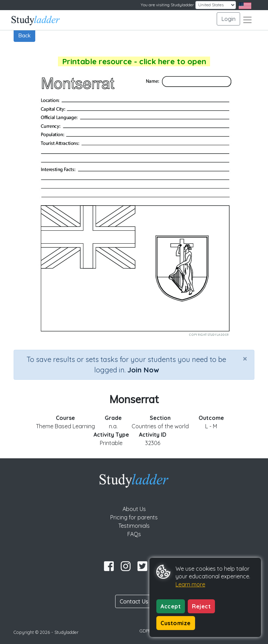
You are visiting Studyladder (167, 5)
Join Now (143, 370)
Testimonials (134, 526)
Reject (201, 606)
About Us (134, 509)
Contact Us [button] (134, 601)
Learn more (190, 584)
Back (24, 35)
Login (228, 19)
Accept (171, 606)
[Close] (245, 358)
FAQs (134, 534)
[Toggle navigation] (247, 20)
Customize (176, 623)
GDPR (146, 631)
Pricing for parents (134, 517)
